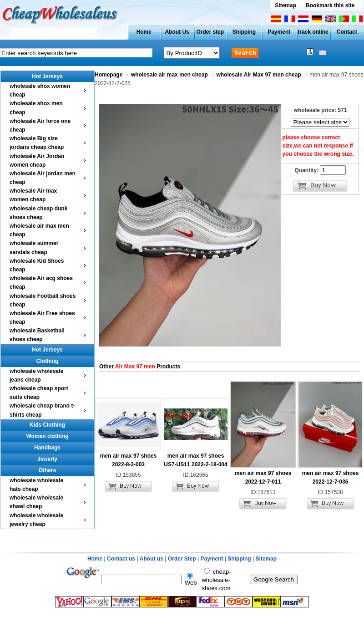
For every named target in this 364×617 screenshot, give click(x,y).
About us (152, 559)
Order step (210, 32)
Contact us (121, 559)
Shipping (244, 32)
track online (313, 32)
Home (144, 32)
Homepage (109, 75)
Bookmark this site (330, 5)
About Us (177, 32)
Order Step (183, 559)
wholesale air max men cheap (169, 75)
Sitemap (286, 5)
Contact (347, 32)
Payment (279, 32)
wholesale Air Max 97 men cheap (258, 75)
